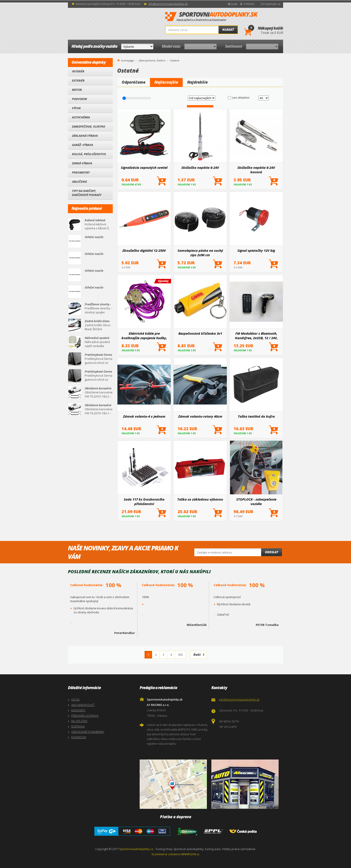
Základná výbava (85, 136)
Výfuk (76, 108)
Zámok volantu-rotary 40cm (200, 416)
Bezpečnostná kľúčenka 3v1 (200, 333)
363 (180, 655)
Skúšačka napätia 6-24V (200, 167)
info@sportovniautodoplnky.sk (168, 4)
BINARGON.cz (190, 854)
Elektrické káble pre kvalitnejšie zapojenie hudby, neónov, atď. (144, 336)
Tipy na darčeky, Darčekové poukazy (87, 193)
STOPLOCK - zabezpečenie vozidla (256, 501)
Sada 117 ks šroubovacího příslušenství (144, 501)
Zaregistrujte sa (270, 4)
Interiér (78, 71)
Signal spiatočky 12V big (256, 250)
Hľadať (228, 30)
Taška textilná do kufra (256, 416)
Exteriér (78, 80)
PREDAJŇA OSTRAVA (85, 716)
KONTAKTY (78, 710)
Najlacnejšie (166, 82)
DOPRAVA (78, 726)
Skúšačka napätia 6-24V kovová (256, 170)
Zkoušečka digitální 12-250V (144, 250)
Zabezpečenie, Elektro (89, 126)
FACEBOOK (79, 737)
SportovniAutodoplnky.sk (212, 17)
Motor (77, 90)
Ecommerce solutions (166, 854)
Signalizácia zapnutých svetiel (144, 167)
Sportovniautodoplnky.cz (136, 849)
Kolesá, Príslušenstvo (89, 154)
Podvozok (79, 99)
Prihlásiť (249, 4)
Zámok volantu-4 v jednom (144, 416)
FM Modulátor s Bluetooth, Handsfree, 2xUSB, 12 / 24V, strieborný (256, 336)
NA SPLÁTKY (79, 721)
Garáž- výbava (82, 145)
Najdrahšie (197, 82)
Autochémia (81, 117)
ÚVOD (75, 699)
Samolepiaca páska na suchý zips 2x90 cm (200, 253)
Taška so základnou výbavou (200, 499)
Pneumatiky (81, 172)
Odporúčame (134, 82)
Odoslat (272, 552)
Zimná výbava (82, 163)
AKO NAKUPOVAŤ (83, 705)
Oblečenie (79, 182)
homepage (128, 60)
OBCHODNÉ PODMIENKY (88, 732)
